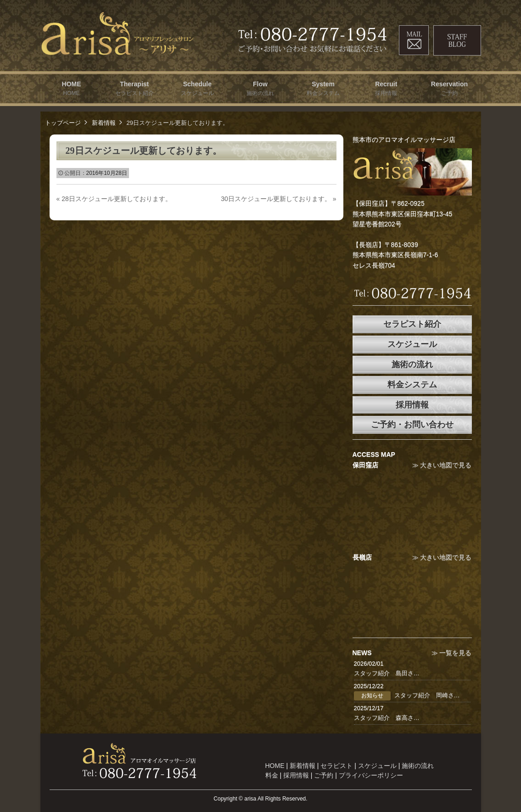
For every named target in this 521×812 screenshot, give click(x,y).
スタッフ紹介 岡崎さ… (427, 695)
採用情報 (412, 405)
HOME (275, 766)
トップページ (63, 123)
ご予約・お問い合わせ (412, 425)
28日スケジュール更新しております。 (114, 199)
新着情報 (104, 123)
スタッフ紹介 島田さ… (387, 673)
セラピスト (336, 766)
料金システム (412, 385)
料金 (272, 775)
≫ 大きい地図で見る (442, 465)
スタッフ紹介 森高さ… (387, 718)
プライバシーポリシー (371, 775)
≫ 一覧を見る (452, 653)
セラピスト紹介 (412, 324)
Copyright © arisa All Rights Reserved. (260, 799)
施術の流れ (412, 364)
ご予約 (324, 775)
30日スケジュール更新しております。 (278, 199)
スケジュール (412, 344)
